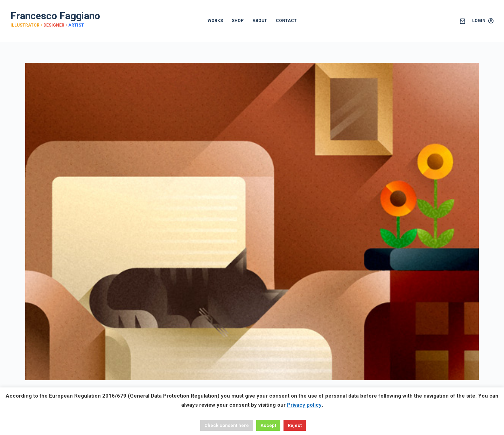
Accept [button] (268, 425)
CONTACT (286, 21)
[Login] (483, 21)
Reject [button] (295, 425)
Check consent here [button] (227, 425)
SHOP (238, 21)
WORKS (215, 21)
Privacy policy (304, 405)
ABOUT (260, 21)
